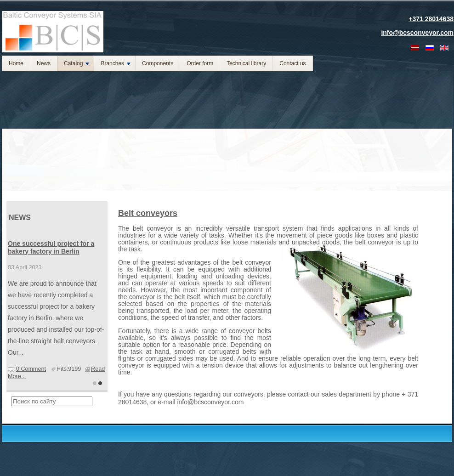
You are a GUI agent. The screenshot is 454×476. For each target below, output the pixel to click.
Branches (116, 63)
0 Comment (31, 369)
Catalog (77, 63)
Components (158, 63)
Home (16, 63)
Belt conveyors (148, 213)
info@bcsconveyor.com (210, 402)
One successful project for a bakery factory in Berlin (51, 248)
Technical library (246, 63)
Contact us (292, 63)
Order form (200, 63)
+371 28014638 (431, 19)
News (44, 63)
